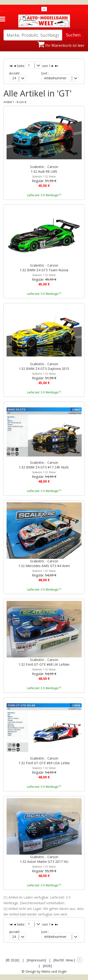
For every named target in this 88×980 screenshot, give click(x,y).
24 (14, 78)
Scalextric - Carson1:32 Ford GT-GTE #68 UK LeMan (44, 664)
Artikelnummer (55, 78)
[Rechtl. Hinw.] (64, 960)
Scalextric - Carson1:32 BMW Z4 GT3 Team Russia (44, 270)
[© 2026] (13, 960)
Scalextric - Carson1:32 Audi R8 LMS (44, 171)
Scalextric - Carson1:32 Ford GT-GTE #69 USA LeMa (44, 763)
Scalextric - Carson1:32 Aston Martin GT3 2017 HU (44, 861)
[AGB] (47, 966)
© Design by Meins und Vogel (44, 971)
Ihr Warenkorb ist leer (61, 45)
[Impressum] (36, 960)
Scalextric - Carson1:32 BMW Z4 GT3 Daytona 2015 (44, 368)
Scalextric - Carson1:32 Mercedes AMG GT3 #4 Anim (44, 566)
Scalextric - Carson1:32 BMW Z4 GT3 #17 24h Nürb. (44, 467)
